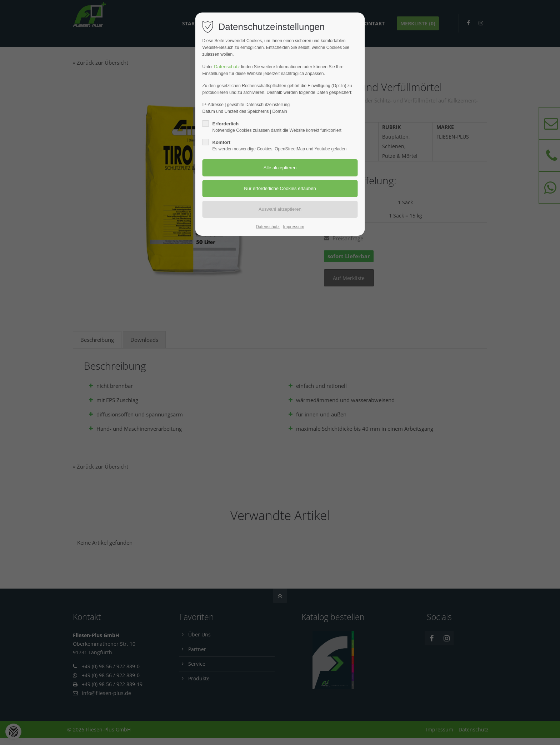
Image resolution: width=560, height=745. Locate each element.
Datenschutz (227, 67)
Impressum (293, 227)
